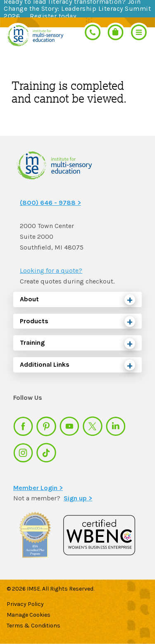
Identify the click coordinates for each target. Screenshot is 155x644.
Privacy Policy (25, 604)
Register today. (54, 16)
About (29, 299)
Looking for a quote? (51, 270)
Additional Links (45, 364)
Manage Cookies (29, 615)
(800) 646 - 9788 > (50, 203)
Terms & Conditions (33, 626)
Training (32, 342)
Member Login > (38, 488)
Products (34, 321)
